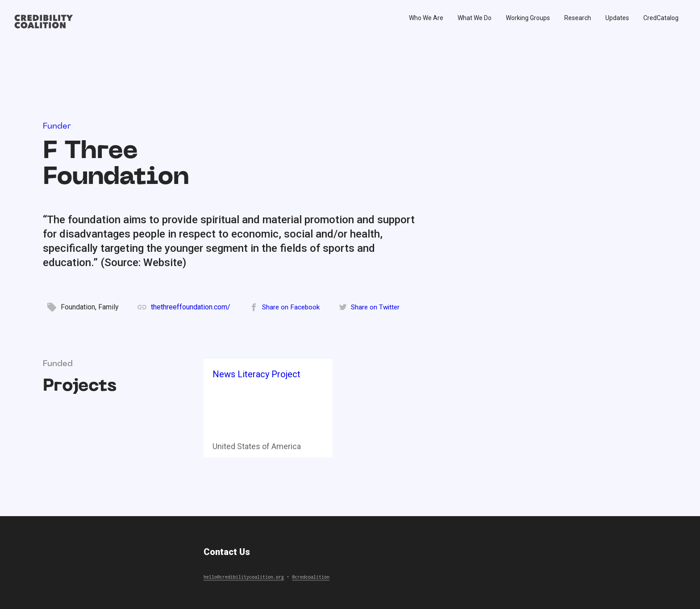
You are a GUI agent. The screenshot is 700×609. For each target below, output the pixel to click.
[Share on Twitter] (369, 307)
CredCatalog (661, 18)
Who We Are (426, 18)
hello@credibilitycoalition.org (244, 577)
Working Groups (528, 18)
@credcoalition (311, 577)
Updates (617, 18)
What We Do (475, 18)
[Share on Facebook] (285, 307)
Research (578, 18)
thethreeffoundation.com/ (191, 307)
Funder (57, 127)
